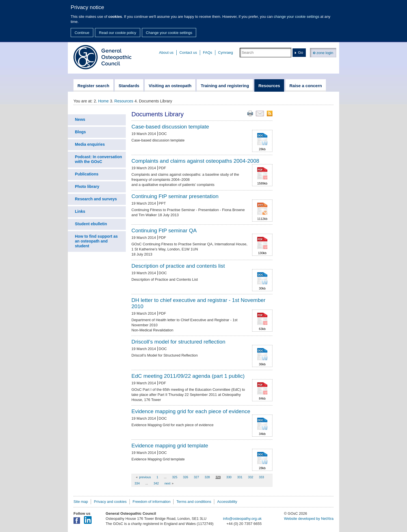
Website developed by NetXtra (309, 519)
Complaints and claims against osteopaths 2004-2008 (195, 161)
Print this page (250, 113)
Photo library (87, 186)
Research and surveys (96, 199)
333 (261, 477)
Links (80, 211)
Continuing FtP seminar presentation (175, 196)
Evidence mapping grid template (170, 446)
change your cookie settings (297, 17)
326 (185, 477)
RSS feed (270, 113)
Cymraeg (226, 52)
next (167, 483)
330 (229, 477)
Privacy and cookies (110, 502)
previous (145, 477)
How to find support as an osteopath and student (96, 241)
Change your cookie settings (169, 33)
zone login (323, 52)
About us (166, 52)
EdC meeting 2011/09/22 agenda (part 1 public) (188, 376)
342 (156, 483)
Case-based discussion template (170, 127)
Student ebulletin (91, 224)
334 (137, 483)
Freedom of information (151, 502)
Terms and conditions (194, 502)
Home (103, 101)
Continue (82, 33)
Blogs (80, 132)
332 (251, 477)
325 (175, 477)
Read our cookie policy (118, 33)
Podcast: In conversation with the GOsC (98, 159)
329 (218, 477)
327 (196, 477)
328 (207, 477)
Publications (87, 174)
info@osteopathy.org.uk (242, 519)
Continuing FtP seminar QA (164, 230)
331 (240, 477)
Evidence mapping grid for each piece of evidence (191, 411)
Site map (81, 502)
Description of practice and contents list (178, 266)
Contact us (188, 52)
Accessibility (227, 502)
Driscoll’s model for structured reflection (178, 342)
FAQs (208, 52)
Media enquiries (90, 144)
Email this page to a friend (260, 113)
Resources (124, 101)
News (80, 119)
